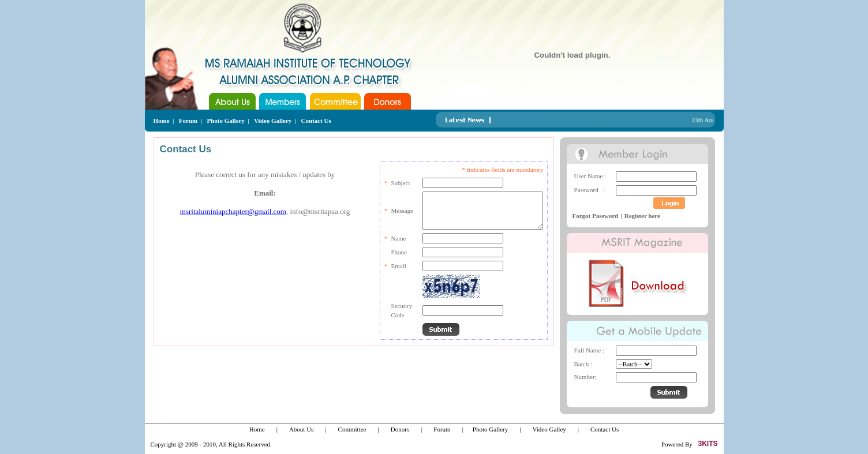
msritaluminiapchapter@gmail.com (233, 211)
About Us (301, 429)
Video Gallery (273, 121)
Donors (400, 429)
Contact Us (316, 121)
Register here (642, 216)
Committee (352, 429)
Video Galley (549, 429)
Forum (188, 121)
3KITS (708, 444)
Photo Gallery (226, 121)
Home (162, 121)
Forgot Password (596, 216)
